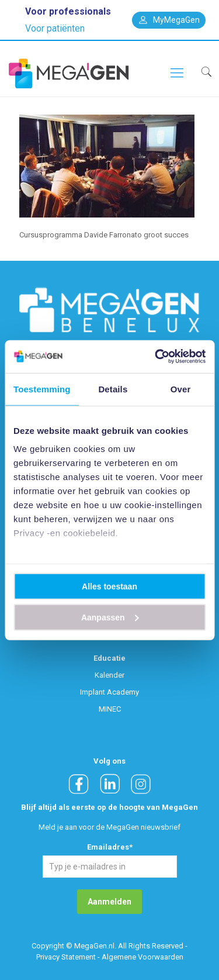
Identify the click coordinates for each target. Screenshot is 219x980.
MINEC (110, 709)
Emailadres (110, 847)
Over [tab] (181, 389)
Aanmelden (109, 902)
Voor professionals (68, 11)
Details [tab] (113, 389)
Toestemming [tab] (42, 389)
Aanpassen (110, 617)
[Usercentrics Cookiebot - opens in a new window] (156, 357)
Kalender (109, 675)
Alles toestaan (109, 586)
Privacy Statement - (68, 957)
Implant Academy (109, 692)
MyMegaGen (169, 20)
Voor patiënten (55, 28)
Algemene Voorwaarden (142, 957)
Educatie (109, 658)
